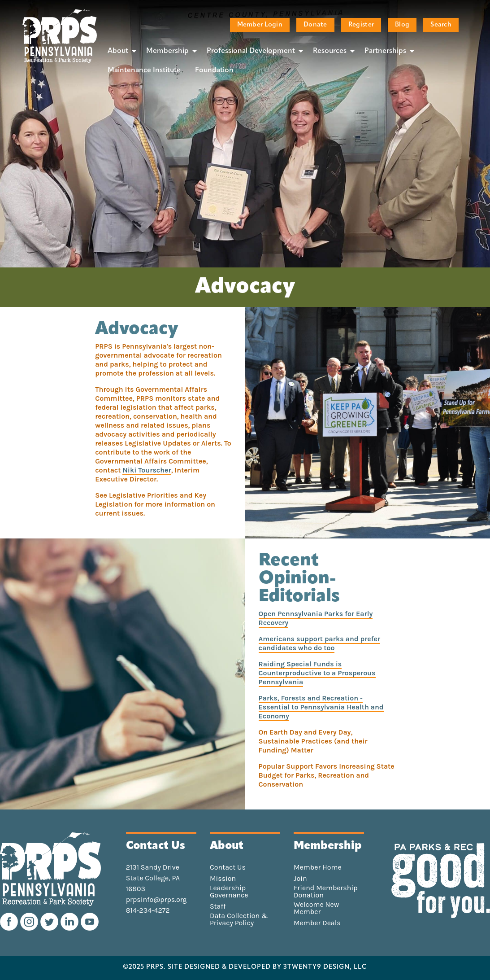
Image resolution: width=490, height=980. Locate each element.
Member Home (318, 867)
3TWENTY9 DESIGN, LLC (325, 967)
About (118, 51)
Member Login (260, 25)
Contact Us (228, 867)
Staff (218, 906)
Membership (167, 51)
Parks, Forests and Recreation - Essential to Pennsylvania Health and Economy (321, 707)
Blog (402, 25)
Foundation (214, 70)
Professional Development (251, 51)
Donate (315, 25)
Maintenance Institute (144, 70)
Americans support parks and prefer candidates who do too (320, 643)
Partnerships (385, 51)
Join (300, 879)
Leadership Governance (229, 892)
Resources (330, 51)
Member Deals (317, 923)
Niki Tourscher (147, 470)
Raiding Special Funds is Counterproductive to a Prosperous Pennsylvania (317, 673)
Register (361, 25)
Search (441, 25)
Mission (223, 879)
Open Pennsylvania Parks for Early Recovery (316, 618)
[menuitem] (120, 51)
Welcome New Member (316, 908)
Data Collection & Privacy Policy (239, 919)
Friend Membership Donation (326, 892)
